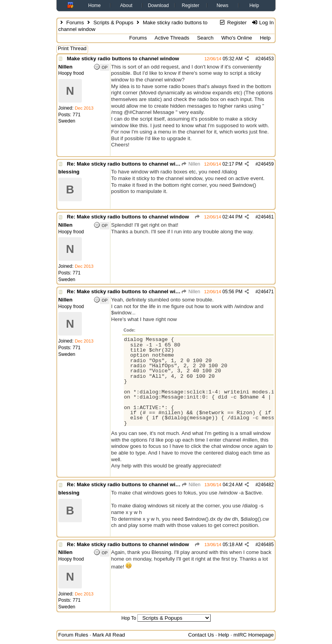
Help (254, 5)
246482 (266, 485)
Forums (75, 23)
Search (205, 38)
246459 (266, 164)
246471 (266, 292)
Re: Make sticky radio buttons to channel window (128, 164)
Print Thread (72, 48)
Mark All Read (109, 635)
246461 (266, 217)
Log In (263, 23)
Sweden (67, 121)
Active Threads (172, 38)
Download (158, 5)
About (126, 5)
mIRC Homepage (254, 635)
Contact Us (201, 635)
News (222, 5)
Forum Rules (73, 635)
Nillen (191, 164)
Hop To (129, 618)
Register (190, 5)
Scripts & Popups (113, 23)
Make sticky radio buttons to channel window (123, 59)
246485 (266, 545)
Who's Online (237, 38)
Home (94, 5)
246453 (266, 59)
